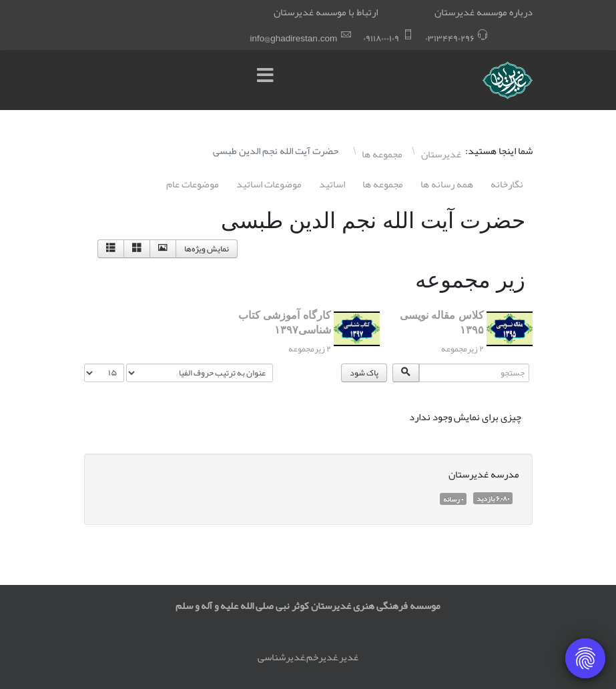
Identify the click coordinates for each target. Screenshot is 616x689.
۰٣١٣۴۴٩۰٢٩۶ (450, 38)
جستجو (532, 364)
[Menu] (269, 80)
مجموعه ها (383, 184)
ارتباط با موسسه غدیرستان (326, 12)
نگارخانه (507, 184)
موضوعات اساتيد (269, 184)
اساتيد (332, 184)
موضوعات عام (193, 184)
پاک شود (364, 373)
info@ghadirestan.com (294, 38)
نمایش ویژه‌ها (207, 249)
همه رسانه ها (447, 184)
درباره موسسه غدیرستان (484, 12)
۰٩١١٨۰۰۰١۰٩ (381, 38)
